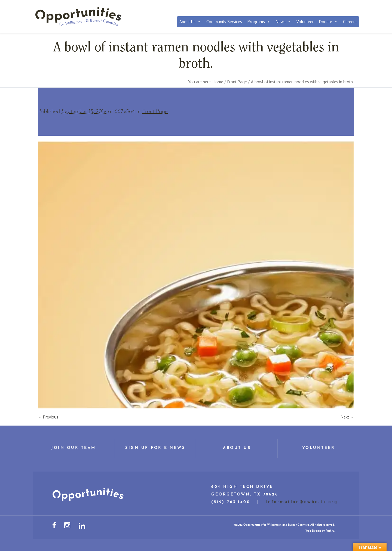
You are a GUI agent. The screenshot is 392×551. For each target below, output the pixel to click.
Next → (347, 417)
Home (218, 82)
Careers (350, 22)
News (283, 22)
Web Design (313, 531)
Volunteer (305, 22)
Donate (328, 22)
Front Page (237, 82)
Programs (259, 22)
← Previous (48, 417)
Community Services (224, 22)
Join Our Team (73, 448)
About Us (190, 22)
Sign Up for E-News (155, 448)
